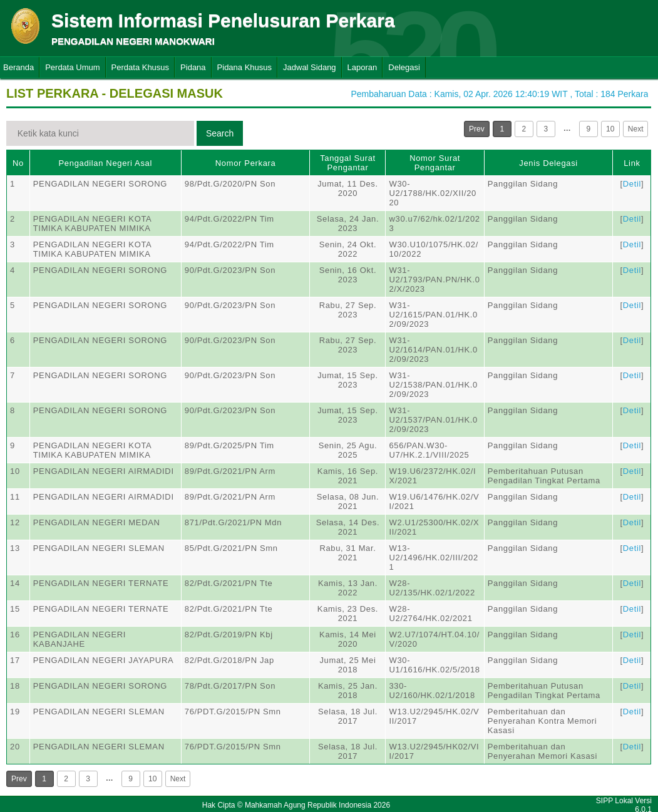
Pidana (193, 67)
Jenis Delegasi (548, 163)
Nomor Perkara (246, 163)
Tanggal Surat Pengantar (348, 163)
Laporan (362, 67)
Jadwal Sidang (310, 67)
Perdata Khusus (141, 67)
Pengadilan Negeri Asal (105, 163)
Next (636, 129)
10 (610, 129)
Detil (632, 184)
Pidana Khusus (244, 67)
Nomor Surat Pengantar (435, 163)
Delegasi (404, 67)
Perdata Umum (72, 67)
